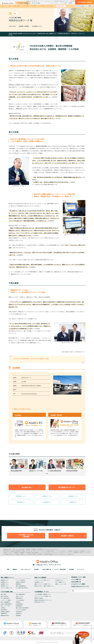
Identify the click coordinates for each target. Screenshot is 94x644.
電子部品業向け (4, 610)
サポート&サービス (26, 569)
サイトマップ (81, 569)
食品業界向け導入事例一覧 (64, 33)
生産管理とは (73, 502)
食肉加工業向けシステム (40, 602)
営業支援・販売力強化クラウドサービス (43, 600)
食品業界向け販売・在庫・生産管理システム (47, 33)
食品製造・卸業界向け (21, 582)
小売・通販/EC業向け (5, 598)
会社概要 (70, 3)
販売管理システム (21, 496)
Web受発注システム (39, 582)
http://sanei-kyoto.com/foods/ (29, 394)
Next (83, 464)
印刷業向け (18, 602)
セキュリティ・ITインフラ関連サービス (43, 596)
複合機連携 (18, 616)
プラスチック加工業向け (21, 610)
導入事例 (33, 6)
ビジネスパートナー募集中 (78, 584)
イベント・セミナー (54, 3)
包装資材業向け (19, 598)
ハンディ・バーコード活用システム (42, 580)
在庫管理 (34, 549)
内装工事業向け (19, 612)
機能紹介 (15, 569)
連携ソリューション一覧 (61, 584)
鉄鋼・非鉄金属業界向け (21, 586)
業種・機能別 (17, 6)
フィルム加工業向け (20, 600)
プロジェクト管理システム (6, 588)
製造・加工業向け (5, 596)
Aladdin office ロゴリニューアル (80, 586)
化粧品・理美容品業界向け (6, 604)
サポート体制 (50, 6)
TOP (3, 6)
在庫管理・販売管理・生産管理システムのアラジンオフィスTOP (22, 33)
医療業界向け (19, 584)
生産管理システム (73, 496)
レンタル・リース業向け (6, 600)
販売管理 (28, 549)
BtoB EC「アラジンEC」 (27, 146)
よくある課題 (42, 6)
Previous (11, 464)
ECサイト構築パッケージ (61, 582)
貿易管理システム (5, 586)
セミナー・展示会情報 (60, 569)
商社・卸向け (4, 594)
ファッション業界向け (21, 580)
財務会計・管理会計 (39, 598)
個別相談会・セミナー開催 (78, 577)
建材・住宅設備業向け (5, 602)
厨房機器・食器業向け (5, 612)
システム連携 (25, 6)
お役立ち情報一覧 (47, 569)
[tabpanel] (19, 465)
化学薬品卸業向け (20, 604)
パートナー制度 (63, 3)
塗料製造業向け (19, 606)
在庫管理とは (47, 502)
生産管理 (40, 549)
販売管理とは (21, 502)
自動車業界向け (4, 614)
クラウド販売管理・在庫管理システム (42, 594)
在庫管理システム (47, 496)
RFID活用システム (59, 580)
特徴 (9, 6)
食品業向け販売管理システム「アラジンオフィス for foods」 (52, 146)
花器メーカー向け (20, 596)
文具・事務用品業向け (21, 594)
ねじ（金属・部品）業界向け (22, 588)
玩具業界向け (19, 614)
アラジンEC (73, 245)
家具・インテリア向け (5, 606)
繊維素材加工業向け (5, 616)
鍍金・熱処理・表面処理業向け (22, 608)
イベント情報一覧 (76, 579)
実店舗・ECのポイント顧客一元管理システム (44, 586)
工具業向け (3, 608)
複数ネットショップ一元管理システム (42, 584)
